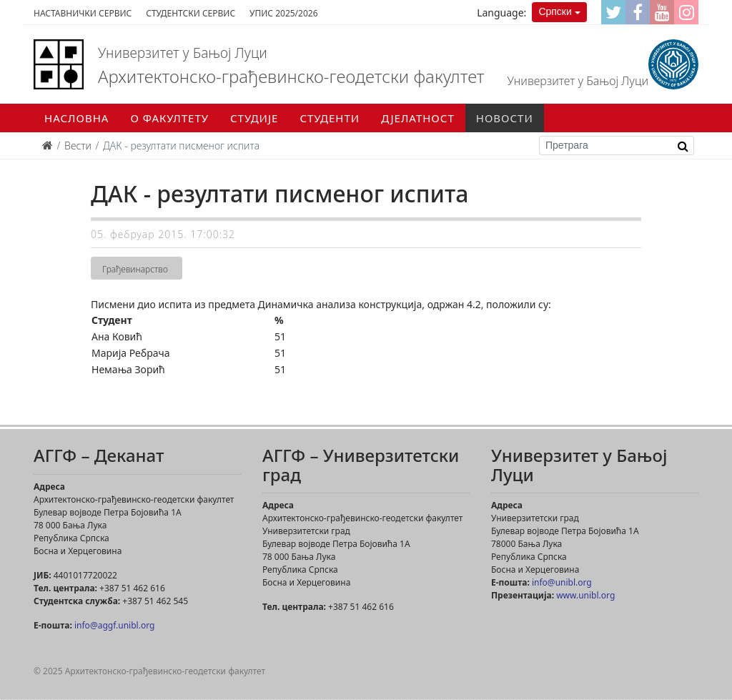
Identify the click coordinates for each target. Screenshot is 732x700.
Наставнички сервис (83, 13)
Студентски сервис (191, 13)
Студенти (330, 118)
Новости (505, 118)
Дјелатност (418, 118)
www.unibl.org (585, 595)
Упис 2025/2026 (283, 13)
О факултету (169, 118)
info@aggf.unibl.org (114, 625)
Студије (254, 118)
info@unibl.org (562, 582)
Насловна (76, 118)
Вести (78, 146)
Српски (555, 11)
